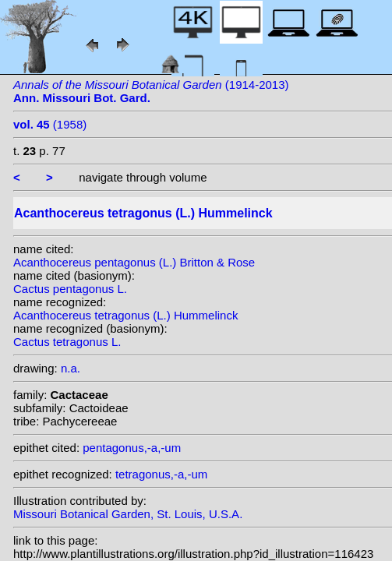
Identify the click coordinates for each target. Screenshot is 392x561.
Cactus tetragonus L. (67, 342)
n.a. (71, 368)
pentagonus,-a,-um (132, 448)
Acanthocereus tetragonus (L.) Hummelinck (125, 315)
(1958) (50, 124)
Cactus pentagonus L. (70, 289)
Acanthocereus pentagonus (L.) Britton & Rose (134, 262)
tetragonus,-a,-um (161, 474)
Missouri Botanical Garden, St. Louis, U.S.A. (128, 514)
